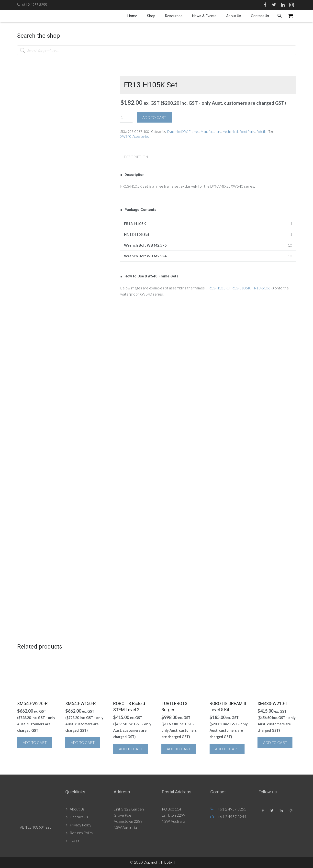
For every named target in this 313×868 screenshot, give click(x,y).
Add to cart (154, 117)
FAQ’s (74, 841)
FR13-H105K (217, 288)
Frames (194, 132)
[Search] (280, 16)
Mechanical (230, 132)
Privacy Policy (80, 825)
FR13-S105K (240, 288)
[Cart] (291, 16)
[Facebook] (265, 5)
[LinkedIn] (283, 5)
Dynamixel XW (177, 132)
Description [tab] (136, 157)
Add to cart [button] (35, 742)
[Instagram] (291, 5)
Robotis (262, 132)
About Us (77, 809)
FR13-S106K (262, 288)
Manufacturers (211, 132)
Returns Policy (81, 833)
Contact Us (79, 817)
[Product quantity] (126, 117)
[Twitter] (274, 5)
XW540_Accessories (135, 137)
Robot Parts (247, 132)
